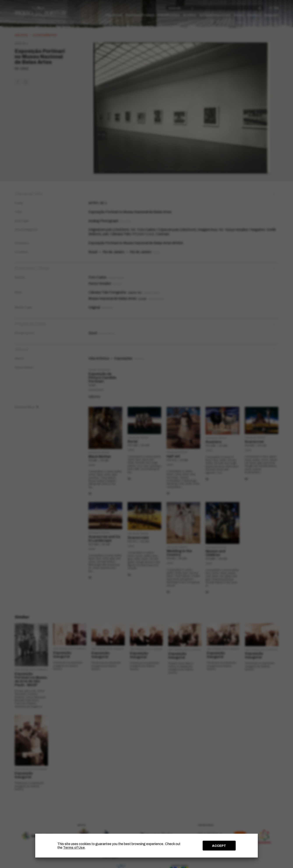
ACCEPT (219, 846)
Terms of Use (74, 848)
